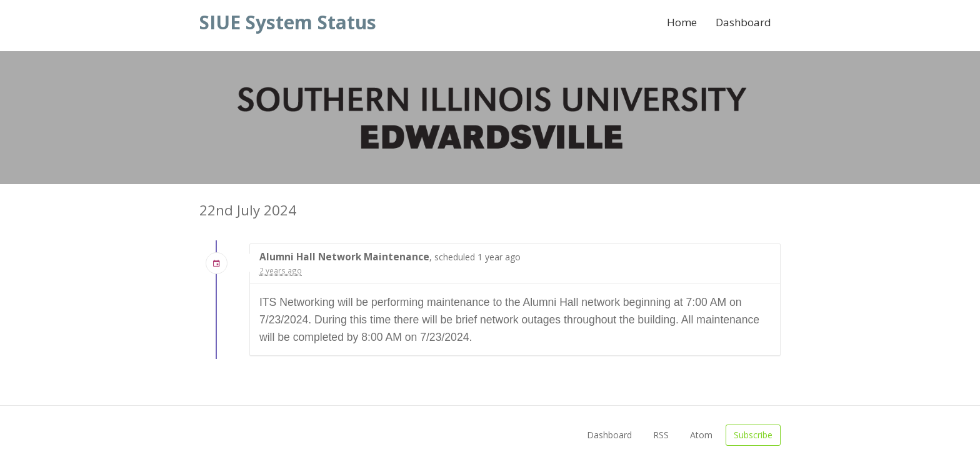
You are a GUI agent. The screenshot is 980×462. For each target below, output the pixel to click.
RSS (661, 435)
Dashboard (743, 22)
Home (682, 22)
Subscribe (753, 435)
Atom (701, 435)
